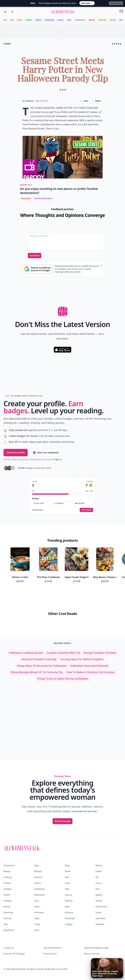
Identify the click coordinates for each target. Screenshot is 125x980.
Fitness (113, 20)
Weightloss (9, 930)
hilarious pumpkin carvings (39, 659)
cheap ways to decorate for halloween (42, 666)
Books (68, 871)
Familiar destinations (43, 198)
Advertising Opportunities (96, 948)
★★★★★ (117, 44)
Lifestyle (8, 901)
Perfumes (102, 20)
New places (26, 198)
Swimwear (101, 918)
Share (96, 101)
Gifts (67, 889)
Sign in (58, 459)
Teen (6, 924)
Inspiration (39, 895)
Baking (99, 865)
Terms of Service (92, 954)
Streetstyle (70, 918)
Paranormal (101, 907)
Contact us (9, 948)
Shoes (98, 912)
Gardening (49, 20)
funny (7, 44)
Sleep (37, 918)
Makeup (69, 901)
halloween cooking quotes (26, 653)
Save (84, 101)
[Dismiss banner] (101, 265)
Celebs (99, 871)
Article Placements (52, 948)
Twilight (29, 20)
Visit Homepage (63, 821)
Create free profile (16, 453)
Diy (12, 20)
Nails (69, 20)
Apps (37, 865)
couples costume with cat (63, 653)
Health (7, 895)
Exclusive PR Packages (14, 954)
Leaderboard (37, 510)
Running (69, 912)
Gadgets (8, 889)
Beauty (92, 20)
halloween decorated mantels (89, 666)
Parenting (8, 912)
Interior (69, 895)
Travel (19, 20)
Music (37, 907)
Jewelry (61, 20)
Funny (98, 883)
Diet (5, 20)
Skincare (8, 918)
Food (67, 883)
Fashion (7, 883)
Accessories (9, 865)
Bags (67, 865)
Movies (39, 20)
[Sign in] (121, 11)
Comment (35, 255)
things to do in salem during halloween (63, 679)
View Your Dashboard (46, 453)
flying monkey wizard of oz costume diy (37, 672)
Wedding (100, 924)
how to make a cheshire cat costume (90, 672)
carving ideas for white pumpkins (82, 659)
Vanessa (30, 101)
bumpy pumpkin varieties (100, 653)
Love (36, 901)
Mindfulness (80, 20)
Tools (37, 930)
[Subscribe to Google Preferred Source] (38, 269)
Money (99, 901)
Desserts (38, 877)
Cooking (8, 877)
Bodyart (38, 871)
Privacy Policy (50, 954)
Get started (86, 510)
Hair (98, 889)
